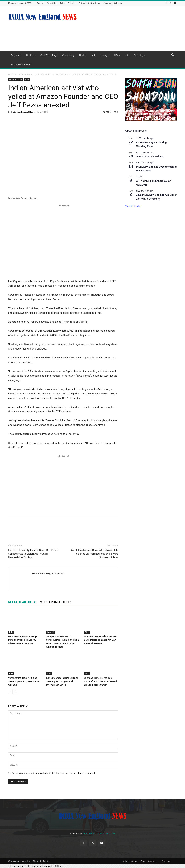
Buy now (166, 861)
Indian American (25, 75)
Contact (40, 3)
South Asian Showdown (150, 156)
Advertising (52, 3)
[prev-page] (10, 692)
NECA (117, 55)
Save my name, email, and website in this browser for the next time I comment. (54, 773)
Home (11, 75)
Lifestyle (105, 55)
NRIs (127, 55)
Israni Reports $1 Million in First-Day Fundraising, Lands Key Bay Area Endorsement (100, 640)
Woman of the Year (21, 64)
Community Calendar (113, 3)
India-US (51, 632)
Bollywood (16, 55)
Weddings (139, 55)
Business (31, 55)
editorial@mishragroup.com (99, 833)
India (93, 55)
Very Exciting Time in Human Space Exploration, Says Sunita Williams (24, 681)
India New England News (23, 112)
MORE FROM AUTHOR (55, 602)
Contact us (153, 861)
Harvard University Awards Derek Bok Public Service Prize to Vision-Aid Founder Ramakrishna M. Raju (33, 554)
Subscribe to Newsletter (90, 3)
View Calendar (133, 206)
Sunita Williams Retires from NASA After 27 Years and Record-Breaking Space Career (101, 681)
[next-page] (16, 692)
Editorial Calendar (68, 3)
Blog (143, 861)
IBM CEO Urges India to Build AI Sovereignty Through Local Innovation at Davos (62, 681)
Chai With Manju (49, 55)
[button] (173, 55)
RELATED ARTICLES (22, 602)
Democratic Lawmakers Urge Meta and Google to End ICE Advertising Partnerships (23, 640)
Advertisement (130, 861)
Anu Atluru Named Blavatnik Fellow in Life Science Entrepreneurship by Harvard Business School (94, 554)
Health (83, 55)
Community (68, 55)
